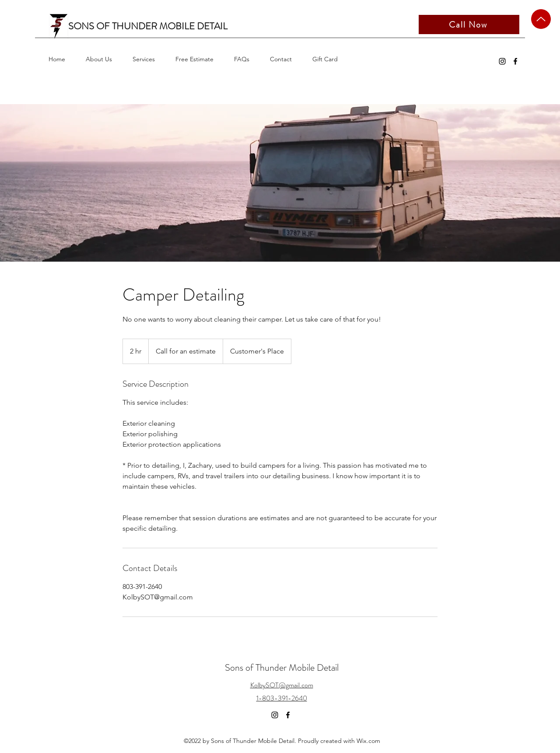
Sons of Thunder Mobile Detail (282, 667)
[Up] (541, 19)
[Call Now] (469, 25)
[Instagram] (502, 61)
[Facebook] (515, 61)
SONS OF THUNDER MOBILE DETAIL (148, 26)
